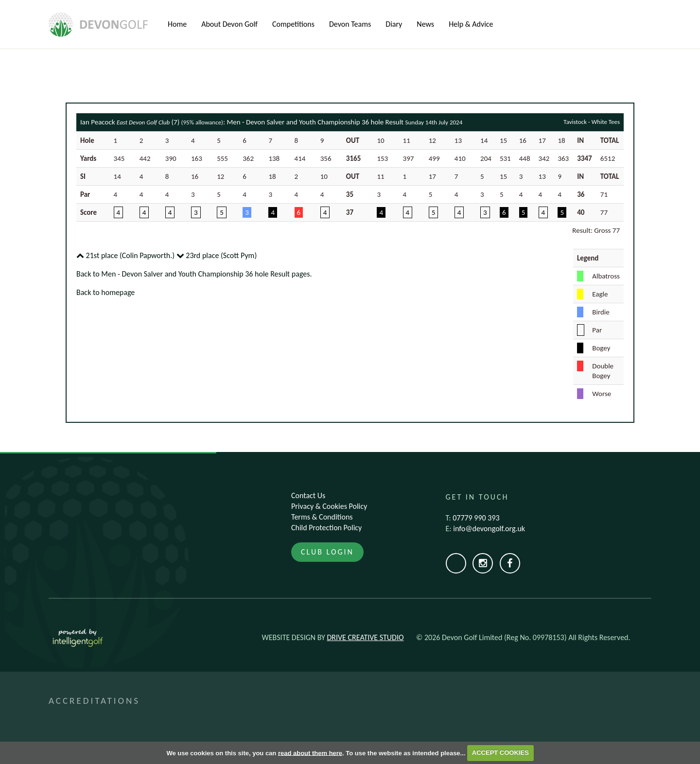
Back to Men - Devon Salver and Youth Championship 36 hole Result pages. (194, 274)
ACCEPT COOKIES (500, 753)
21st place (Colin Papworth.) (125, 255)
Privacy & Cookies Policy (329, 506)
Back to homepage (105, 292)
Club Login (327, 552)
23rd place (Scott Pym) (217, 255)
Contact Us (308, 495)
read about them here (310, 753)
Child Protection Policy (326, 528)
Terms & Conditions (322, 517)
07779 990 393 (476, 518)
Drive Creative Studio (365, 637)
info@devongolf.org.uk (489, 529)
